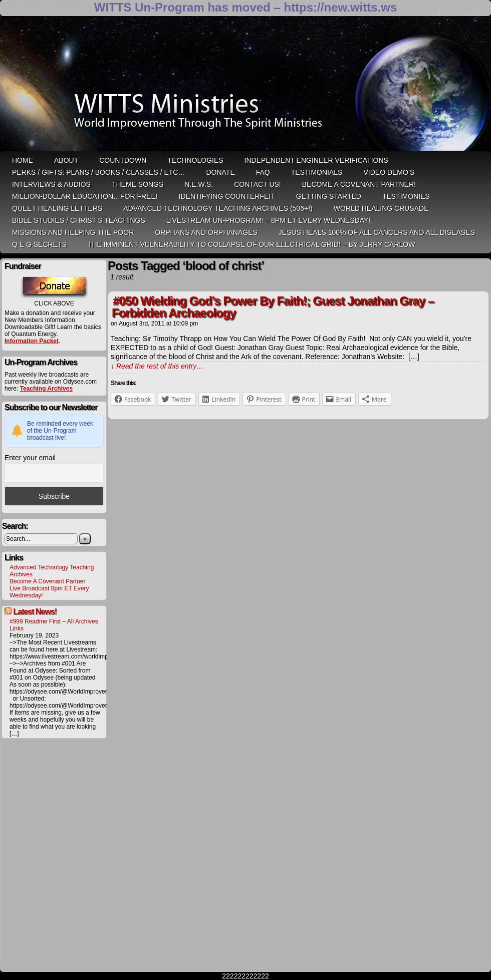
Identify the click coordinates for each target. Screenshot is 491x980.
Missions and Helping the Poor (73, 232)
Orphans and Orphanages (206, 232)
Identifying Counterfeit (227, 196)
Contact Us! (258, 184)
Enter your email (30, 458)
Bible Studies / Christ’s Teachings (79, 220)
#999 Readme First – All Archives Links (54, 625)
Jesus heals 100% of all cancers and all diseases (377, 232)
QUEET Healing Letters (57, 208)
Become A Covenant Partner (47, 581)
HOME (23, 160)
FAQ (263, 172)
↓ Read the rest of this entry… (157, 366)
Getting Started (329, 196)
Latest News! (35, 612)
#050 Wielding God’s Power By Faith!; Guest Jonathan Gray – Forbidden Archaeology (273, 307)
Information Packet (32, 341)
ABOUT (66, 160)
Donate (220, 172)
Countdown (123, 160)
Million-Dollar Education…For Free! (85, 196)
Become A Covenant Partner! (359, 184)
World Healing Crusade (381, 208)
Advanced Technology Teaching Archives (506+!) (218, 208)
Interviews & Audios (51, 184)
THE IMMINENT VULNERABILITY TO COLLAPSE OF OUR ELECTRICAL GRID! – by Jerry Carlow (252, 244)
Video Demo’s (389, 172)
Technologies (195, 160)
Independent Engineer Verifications (316, 160)
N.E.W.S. (199, 184)
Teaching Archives (46, 389)
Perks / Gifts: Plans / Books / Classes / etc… (98, 172)
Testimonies (406, 196)
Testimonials (317, 172)
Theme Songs (138, 184)
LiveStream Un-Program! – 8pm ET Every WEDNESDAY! (268, 220)
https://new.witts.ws (340, 7)
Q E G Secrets (39, 244)
